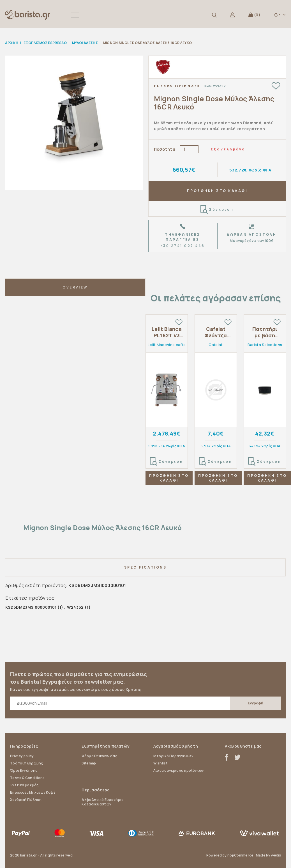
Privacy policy (22, 756)
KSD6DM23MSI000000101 (31, 607)
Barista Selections (265, 345)
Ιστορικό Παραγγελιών (173, 756)
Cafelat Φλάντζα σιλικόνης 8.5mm (216, 332)
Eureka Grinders (177, 86)
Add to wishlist (276, 86)
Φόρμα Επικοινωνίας (99, 756)
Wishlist (160, 763)
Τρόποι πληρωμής (27, 763)
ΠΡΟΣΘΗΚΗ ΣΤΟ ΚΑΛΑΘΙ (217, 191)
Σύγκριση (217, 210)
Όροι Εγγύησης (24, 770)
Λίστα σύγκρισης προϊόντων (179, 770)
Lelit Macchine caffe (167, 345)
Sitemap (89, 763)
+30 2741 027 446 (183, 246)
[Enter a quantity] (189, 149)
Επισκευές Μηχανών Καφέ (33, 792)
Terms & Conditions (27, 778)
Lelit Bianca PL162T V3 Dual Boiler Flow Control (167, 332)
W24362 (75, 607)
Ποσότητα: (165, 149)
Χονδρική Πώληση (26, 800)
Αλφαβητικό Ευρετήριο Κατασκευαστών (103, 802)
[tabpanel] (167, 405)
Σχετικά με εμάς (24, 785)
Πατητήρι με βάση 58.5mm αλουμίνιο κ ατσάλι (265, 332)
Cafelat (216, 345)
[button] (75, 15)
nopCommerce (241, 855)
